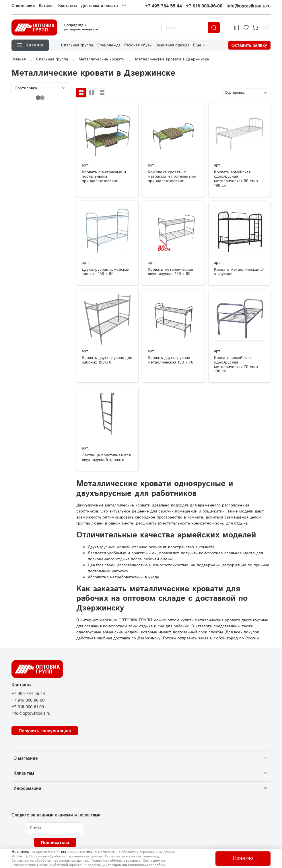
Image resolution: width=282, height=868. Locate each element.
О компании (23, 6)
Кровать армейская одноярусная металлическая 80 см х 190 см (236, 179)
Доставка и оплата (99, 6)
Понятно (243, 858)
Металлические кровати (102, 59)
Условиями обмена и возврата (116, 861)
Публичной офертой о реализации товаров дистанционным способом (107, 865)
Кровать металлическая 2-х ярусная (239, 272)
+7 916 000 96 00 (28, 700)
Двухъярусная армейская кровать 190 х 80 (105, 272)
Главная (19, 59)
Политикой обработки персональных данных (66, 856)
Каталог (46, 6)
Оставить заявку (249, 45)
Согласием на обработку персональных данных (50, 861)
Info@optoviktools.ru (248, 6)
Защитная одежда (172, 45)
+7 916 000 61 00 (28, 707)
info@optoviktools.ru (31, 714)
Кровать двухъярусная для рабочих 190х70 (107, 360)
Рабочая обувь (138, 45)
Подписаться (55, 842)
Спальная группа (77, 45)
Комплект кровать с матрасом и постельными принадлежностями (172, 177)
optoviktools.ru (48, 852)
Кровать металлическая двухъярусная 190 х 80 (170, 272)
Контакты (68, 6)
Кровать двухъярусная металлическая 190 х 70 (171, 360)
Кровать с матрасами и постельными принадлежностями (104, 177)
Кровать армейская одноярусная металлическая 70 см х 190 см (236, 365)
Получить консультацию (45, 731)
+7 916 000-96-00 (204, 6)
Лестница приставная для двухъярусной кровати (106, 457)
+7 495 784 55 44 (163, 6)
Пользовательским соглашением (131, 856)
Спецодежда (109, 45)
